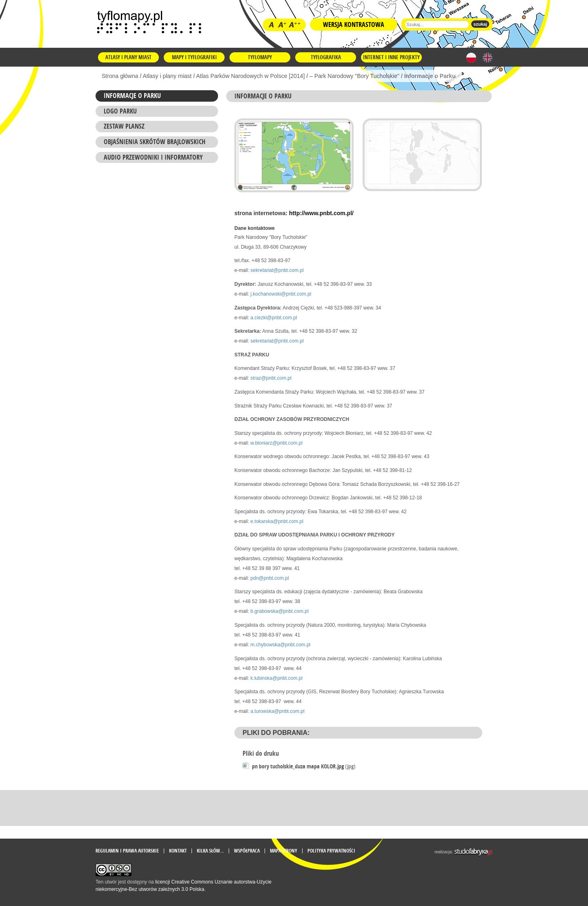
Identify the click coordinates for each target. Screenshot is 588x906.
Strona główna (120, 76)
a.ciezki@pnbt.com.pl (274, 318)
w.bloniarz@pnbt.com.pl (276, 443)
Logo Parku (120, 111)
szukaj (480, 24)
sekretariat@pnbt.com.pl (277, 270)
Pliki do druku (261, 753)
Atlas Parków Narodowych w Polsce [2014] (250, 76)
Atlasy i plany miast (128, 57)
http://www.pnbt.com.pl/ (321, 213)
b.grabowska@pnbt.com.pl (279, 611)
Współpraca (247, 851)
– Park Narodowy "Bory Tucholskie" (354, 76)
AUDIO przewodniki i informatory (153, 157)
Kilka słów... (210, 851)
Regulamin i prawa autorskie (127, 851)
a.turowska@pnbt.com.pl (277, 711)
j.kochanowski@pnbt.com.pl (281, 294)
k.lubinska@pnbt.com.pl (276, 678)
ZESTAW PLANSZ (124, 126)
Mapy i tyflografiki (194, 57)
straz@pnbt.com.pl (271, 378)
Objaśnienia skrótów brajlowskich (155, 142)
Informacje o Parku (132, 96)
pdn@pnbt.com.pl (269, 578)
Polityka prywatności (331, 851)
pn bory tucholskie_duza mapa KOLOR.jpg (304, 766)
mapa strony (284, 851)
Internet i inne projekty (391, 57)
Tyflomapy (260, 57)
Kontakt (178, 851)
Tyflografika (326, 57)
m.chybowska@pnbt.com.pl (280, 645)
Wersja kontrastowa (354, 24)
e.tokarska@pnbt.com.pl (277, 521)
